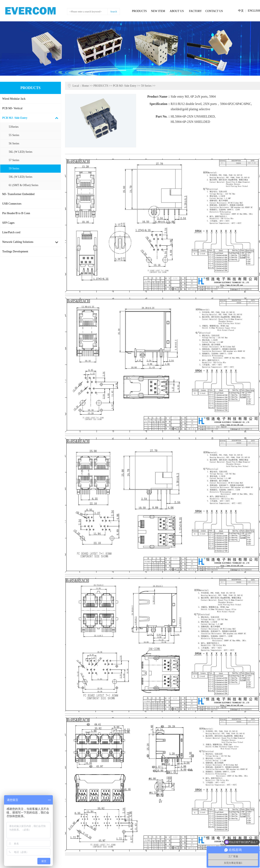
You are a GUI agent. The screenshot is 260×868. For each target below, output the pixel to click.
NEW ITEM (158, 11)
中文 (241, 11)
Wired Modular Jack (14, 99)
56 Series (14, 143)
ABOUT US (177, 11)
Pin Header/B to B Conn (16, 213)
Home (85, 86)
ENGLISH (254, 11)
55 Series (14, 135)
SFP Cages (8, 223)
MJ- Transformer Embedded (18, 194)
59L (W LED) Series (21, 177)
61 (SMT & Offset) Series (24, 185)
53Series (14, 127)
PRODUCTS (139, 11)
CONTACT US (214, 11)
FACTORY (195, 11)
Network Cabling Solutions (18, 242)
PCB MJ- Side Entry (15, 118)
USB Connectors (12, 204)
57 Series (14, 160)
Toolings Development (15, 251)
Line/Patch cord (11, 232)
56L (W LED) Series (21, 152)
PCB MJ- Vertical (12, 108)
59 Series (14, 168)
